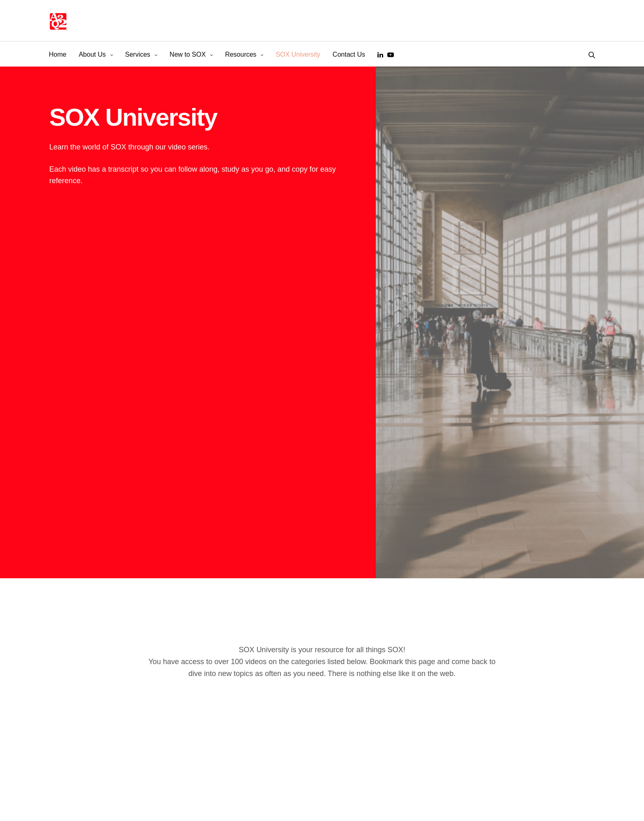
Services (138, 54)
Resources (241, 54)
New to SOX (188, 54)
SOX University (298, 54)
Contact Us (349, 54)
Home (58, 54)
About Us (92, 54)
